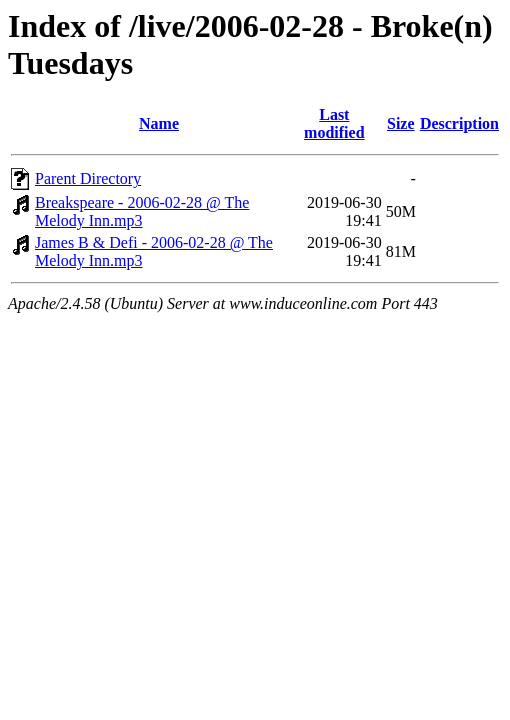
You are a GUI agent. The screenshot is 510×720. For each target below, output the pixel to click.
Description (459, 123)
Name (159, 123)
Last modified (334, 123)
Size (401, 123)
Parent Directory (88, 178)
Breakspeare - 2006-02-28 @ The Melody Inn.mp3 (142, 211)
